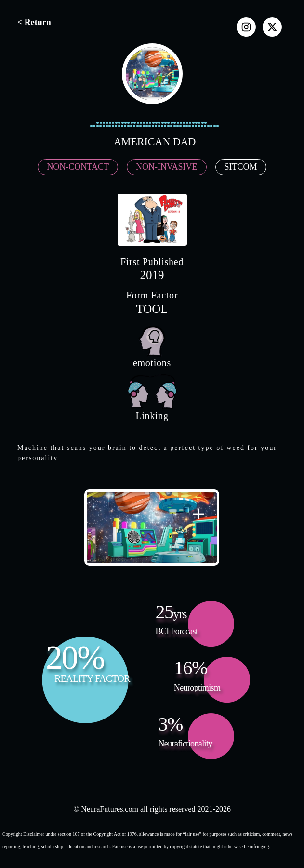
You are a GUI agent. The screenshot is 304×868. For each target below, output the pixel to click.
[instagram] (246, 27)
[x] (272, 27)
